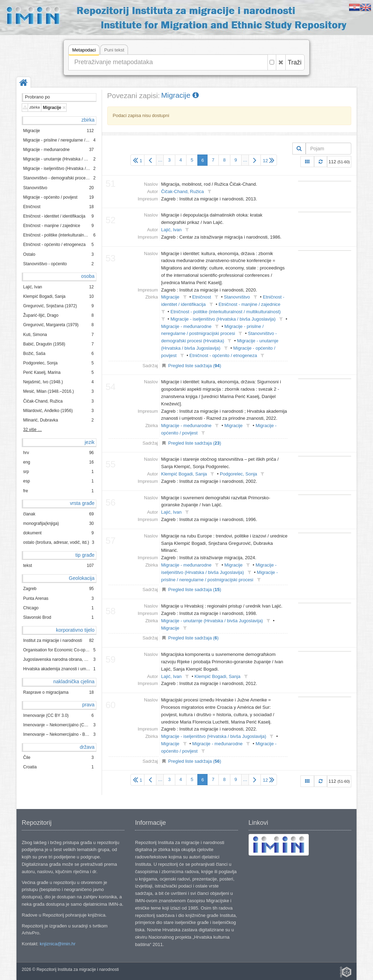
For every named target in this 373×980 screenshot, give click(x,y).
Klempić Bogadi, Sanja (184, 474)
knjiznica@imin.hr (57, 944)
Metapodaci (84, 51)
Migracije (180, 95)
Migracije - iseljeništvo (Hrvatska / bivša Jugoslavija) (223, 319)
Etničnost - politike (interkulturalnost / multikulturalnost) (225, 312)
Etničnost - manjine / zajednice (249, 304)
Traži (295, 62)
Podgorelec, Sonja (238, 474)
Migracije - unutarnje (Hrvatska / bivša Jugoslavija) (212, 621)
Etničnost (201, 297)
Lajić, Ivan (172, 230)
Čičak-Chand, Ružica (183, 191)
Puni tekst (114, 50)
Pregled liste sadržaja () (195, 366)
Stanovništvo (237, 297)
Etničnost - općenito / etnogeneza (223, 355)
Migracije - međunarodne (186, 326)
